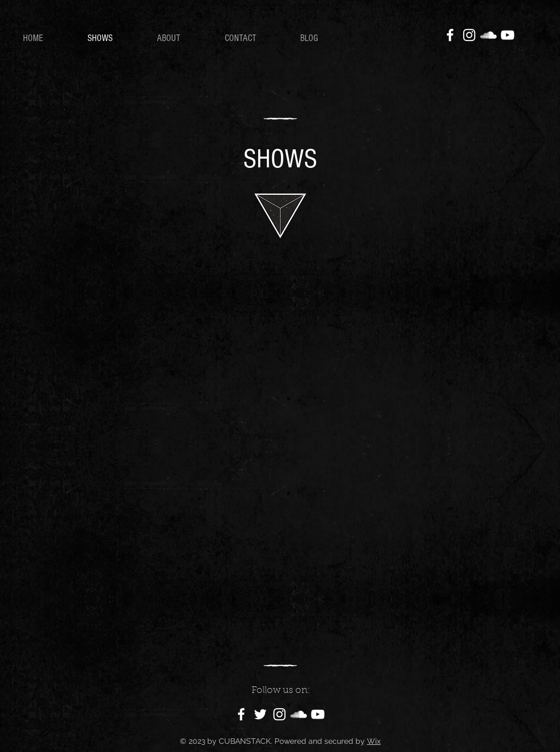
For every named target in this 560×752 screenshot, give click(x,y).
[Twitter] (260, 714)
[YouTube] (507, 35)
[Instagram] (469, 35)
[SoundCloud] (488, 35)
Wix (374, 741)
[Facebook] (450, 35)
